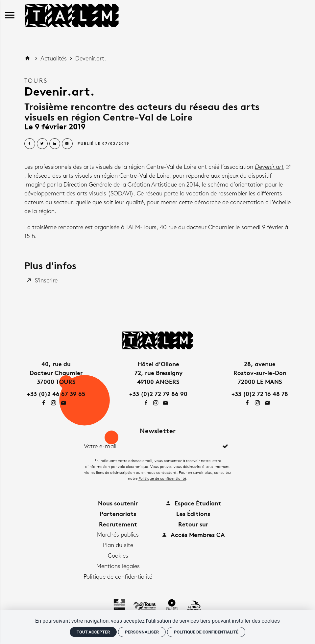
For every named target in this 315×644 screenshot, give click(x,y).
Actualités (54, 58)
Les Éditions (193, 513)
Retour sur (193, 524)
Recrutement (118, 524)
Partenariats (118, 513)
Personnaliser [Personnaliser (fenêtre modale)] (142, 632)
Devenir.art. (91, 58)
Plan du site (118, 545)
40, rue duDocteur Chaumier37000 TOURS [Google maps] (56, 373)
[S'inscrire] (43, 280)
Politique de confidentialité (162, 478)
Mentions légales (118, 566)
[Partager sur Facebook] (30, 144)
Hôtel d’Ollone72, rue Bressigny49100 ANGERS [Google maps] (158, 373)
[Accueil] (72, 14)
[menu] (10, 16)
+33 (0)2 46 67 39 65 (56, 394)
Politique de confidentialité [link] (206, 632)
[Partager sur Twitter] (42, 144)
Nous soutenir (118, 503)
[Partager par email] (67, 144)
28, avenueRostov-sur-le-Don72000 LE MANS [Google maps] (260, 373)
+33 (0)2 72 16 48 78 (260, 394)
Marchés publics (118, 534)
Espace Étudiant (193, 503)
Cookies (118, 555)
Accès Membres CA (193, 534)
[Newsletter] (151, 446)
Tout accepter (93, 632)
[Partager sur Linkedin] (55, 144)
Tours (36, 80)
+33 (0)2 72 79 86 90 (158, 394)
